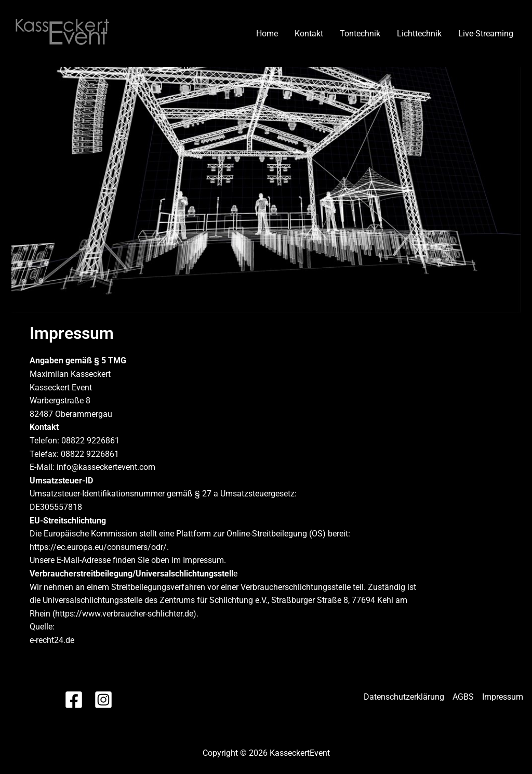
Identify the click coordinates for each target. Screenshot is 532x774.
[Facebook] (74, 700)
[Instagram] (103, 700)
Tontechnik (360, 34)
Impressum (503, 697)
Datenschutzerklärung (404, 697)
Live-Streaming (486, 34)
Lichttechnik (419, 34)
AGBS (463, 697)
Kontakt (309, 34)
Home (267, 34)
